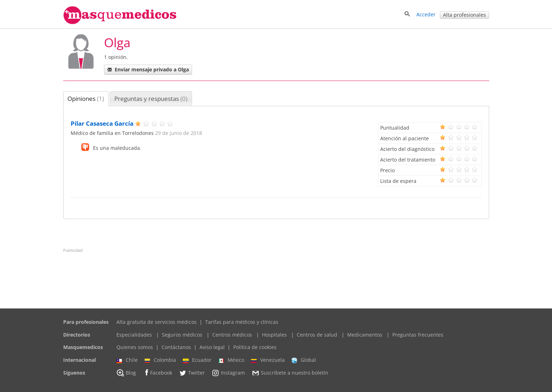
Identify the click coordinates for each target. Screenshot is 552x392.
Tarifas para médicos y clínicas (242, 322)
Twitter (192, 373)
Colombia (160, 360)
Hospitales (274, 335)
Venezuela (268, 360)
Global (304, 360)
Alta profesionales (464, 15)
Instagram (228, 373)
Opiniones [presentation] (86, 99)
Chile (127, 360)
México (231, 360)
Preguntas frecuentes (418, 335)
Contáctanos (176, 347)
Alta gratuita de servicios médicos (157, 322)
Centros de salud (317, 335)
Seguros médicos (182, 335)
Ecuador (197, 360)
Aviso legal (212, 347)
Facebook (157, 373)
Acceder (426, 14)
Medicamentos (365, 335)
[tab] (86, 99)
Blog (126, 373)
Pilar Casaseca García (102, 123)
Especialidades (134, 335)
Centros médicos (232, 335)
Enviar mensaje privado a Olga (148, 69)
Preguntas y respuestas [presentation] (151, 99)
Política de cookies (255, 347)
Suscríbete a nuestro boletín (290, 373)
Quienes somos (135, 347)
